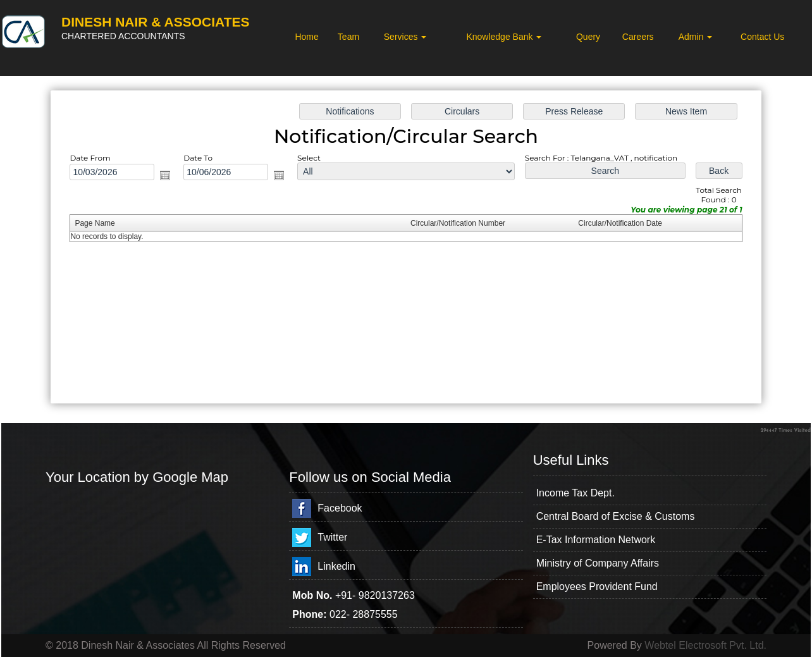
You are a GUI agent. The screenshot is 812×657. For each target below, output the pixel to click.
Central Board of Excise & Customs (616, 516)
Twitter (332, 537)
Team (348, 37)
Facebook (340, 508)
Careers (638, 37)
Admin (696, 37)
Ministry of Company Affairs (598, 563)
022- (341, 614)
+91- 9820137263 (375, 595)
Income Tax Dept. (575, 493)
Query (588, 37)
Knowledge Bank (504, 37)
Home (306, 37)
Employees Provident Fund (597, 586)
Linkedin (336, 566)
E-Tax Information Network (596, 540)
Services (405, 37)
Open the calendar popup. (165, 175)
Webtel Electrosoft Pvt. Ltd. (705, 645)
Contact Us (762, 37)
